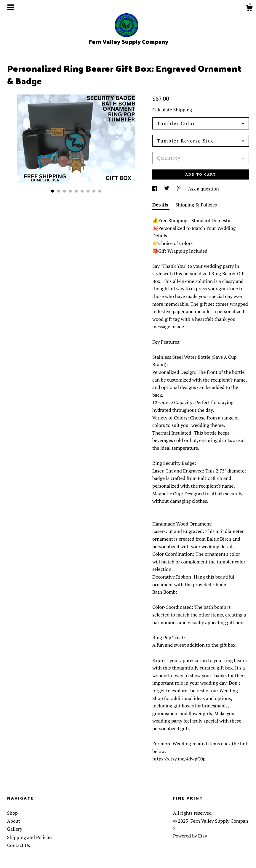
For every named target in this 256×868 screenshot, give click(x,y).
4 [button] (70, 191)
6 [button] (82, 191)
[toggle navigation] (11, 7)
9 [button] (100, 191)
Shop (12, 813)
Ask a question (204, 189)
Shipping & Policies (196, 205)
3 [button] (64, 191)
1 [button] (52, 191)
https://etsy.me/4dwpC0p (179, 759)
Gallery (15, 829)
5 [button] (76, 191)
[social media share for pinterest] (179, 189)
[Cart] (249, 9)
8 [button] (94, 191)
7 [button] (88, 191)
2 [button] (58, 191)
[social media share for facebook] (155, 189)
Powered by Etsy (190, 836)
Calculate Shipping (172, 110)
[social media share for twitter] (167, 189)
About (14, 821)
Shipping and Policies (30, 837)
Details (161, 205)
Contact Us (19, 845)
